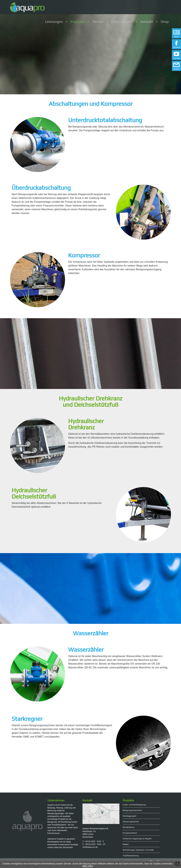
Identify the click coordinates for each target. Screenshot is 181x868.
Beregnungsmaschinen (132, 810)
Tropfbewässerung (131, 856)
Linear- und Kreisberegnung (134, 805)
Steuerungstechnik (131, 822)
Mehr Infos (88, 866)
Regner (126, 844)
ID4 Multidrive (129, 827)
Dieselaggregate (129, 816)
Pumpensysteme (130, 833)
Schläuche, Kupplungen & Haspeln (137, 839)
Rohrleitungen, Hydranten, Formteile (138, 850)
